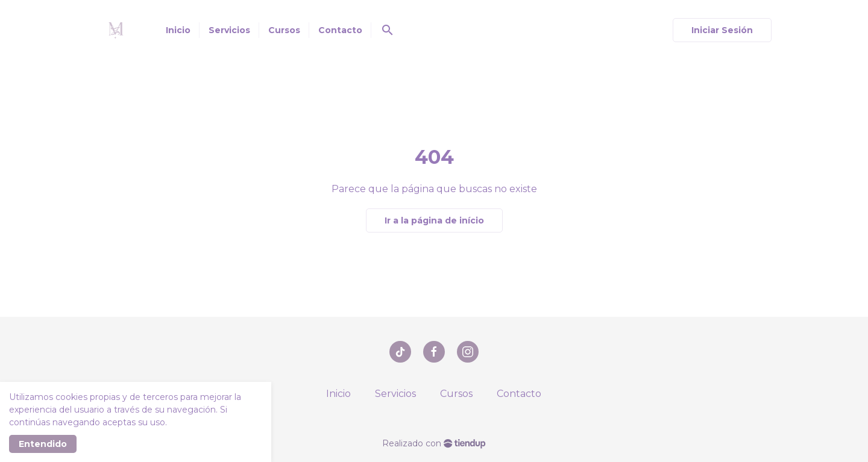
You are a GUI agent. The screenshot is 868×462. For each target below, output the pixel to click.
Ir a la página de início (434, 220)
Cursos (456, 394)
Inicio (338, 394)
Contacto (519, 394)
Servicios (395, 394)
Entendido (43, 444)
